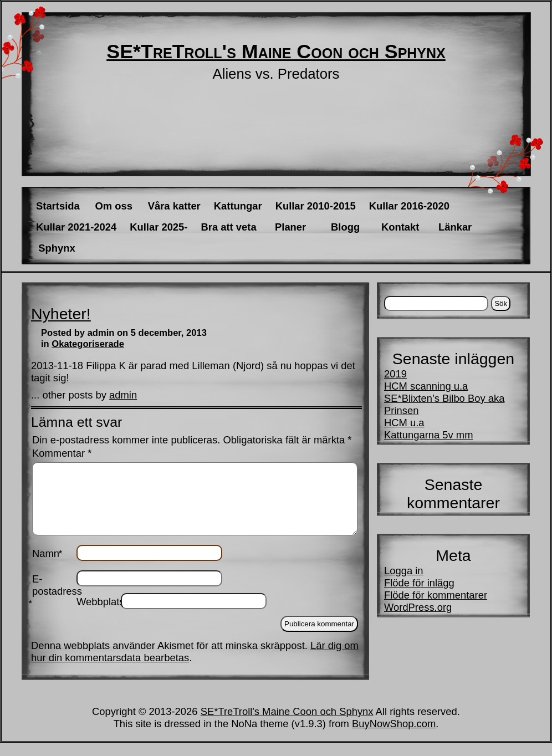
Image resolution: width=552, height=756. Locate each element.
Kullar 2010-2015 (316, 206)
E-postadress (54, 604)
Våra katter (174, 206)
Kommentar (62, 453)
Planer (290, 227)
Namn (47, 567)
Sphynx (57, 248)
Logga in (404, 571)
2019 (395, 374)
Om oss (113, 206)
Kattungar (238, 206)
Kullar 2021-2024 (76, 227)
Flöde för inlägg (419, 583)
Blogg (345, 227)
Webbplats (99, 615)
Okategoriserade (88, 344)
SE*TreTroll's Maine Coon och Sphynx (276, 52)
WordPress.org (418, 607)
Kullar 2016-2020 (409, 206)
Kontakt (400, 227)
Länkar (455, 227)
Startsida (58, 206)
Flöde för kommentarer (436, 595)
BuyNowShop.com (394, 737)
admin (123, 395)
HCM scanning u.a (426, 386)
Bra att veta (228, 227)
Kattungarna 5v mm (429, 435)
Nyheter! (61, 314)
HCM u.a (404, 423)
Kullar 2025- (159, 227)
